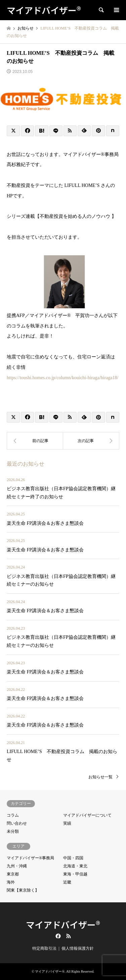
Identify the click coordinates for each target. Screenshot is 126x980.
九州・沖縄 (17, 866)
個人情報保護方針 (78, 948)
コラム (13, 815)
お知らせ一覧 (100, 777)
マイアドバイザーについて (87, 815)
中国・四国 (73, 858)
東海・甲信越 (75, 874)
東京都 (13, 874)
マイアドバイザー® (63, 924)
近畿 (67, 882)
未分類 (13, 831)
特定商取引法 (44, 948)
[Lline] (56, 131)
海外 (11, 882)
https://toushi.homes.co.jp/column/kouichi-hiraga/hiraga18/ (62, 378)
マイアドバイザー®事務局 (30, 858)
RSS (69, 936)
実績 (67, 823)
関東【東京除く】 (23, 890)
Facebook (57, 936)
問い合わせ (17, 823)
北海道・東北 (75, 866)
